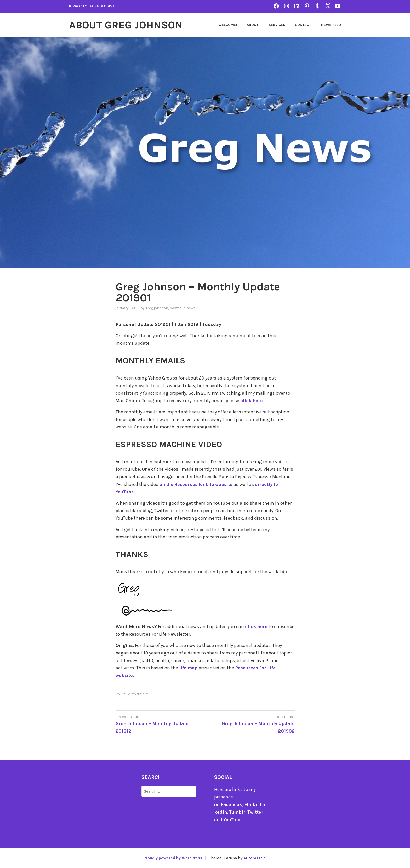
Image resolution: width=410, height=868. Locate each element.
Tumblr (238, 812)
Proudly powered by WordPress (173, 858)
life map (189, 668)
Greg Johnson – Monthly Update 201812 (160, 724)
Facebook (232, 804)
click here (252, 400)
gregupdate (138, 693)
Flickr (251, 804)
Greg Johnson (157, 308)
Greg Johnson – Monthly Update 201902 (250, 724)
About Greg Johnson (129, 25)
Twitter (256, 812)
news (191, 308)
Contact (303, 25)
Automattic (256, 858)
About (253, 25)
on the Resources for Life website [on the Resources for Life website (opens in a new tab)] (198, 484)
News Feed (331, 25)
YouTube (233, 819)
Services (277, 25)
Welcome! (228, 25)
